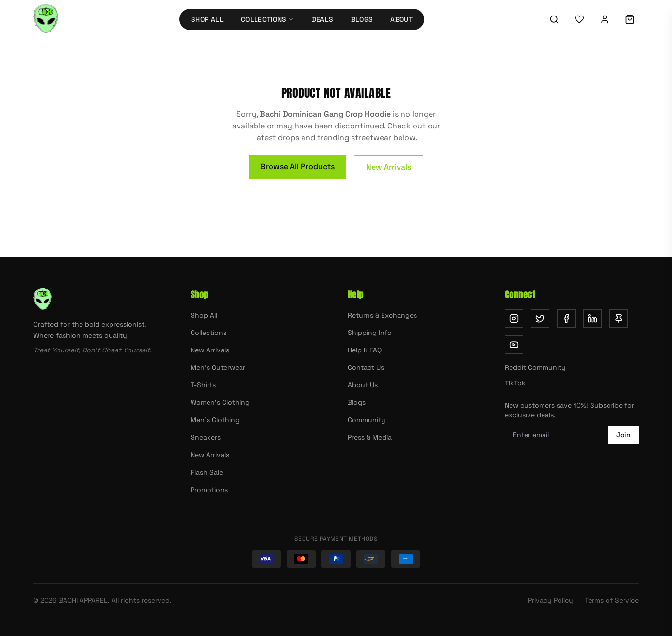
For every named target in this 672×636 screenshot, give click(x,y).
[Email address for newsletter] (557, 435)
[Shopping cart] (630, 19)
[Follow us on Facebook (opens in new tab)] (566, 318)
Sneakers (206, 437)
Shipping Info (370, 333)
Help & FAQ (365, 350)
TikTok (515, 383)
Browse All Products (297, 167)
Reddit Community (535, 367)
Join (624, 435)
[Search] (554, 19)
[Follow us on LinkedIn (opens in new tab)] (592, 318)
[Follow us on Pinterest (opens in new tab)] (619, 318)
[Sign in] (605, 19)
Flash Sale (207, 472)
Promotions (209, 490)
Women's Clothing (220, 402)
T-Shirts (203, 385)
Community (367, 420)
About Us (363, 385)
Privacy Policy (551, 600)
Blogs (362, 19)
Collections (208, 333)
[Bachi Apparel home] (46, 19)
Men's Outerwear (218, 367)
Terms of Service (612, 600)
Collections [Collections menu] (268, 19)
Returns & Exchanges (382, 315)
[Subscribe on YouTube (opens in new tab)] (514, 345)
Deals (323, 19)
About (401, 19)
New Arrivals (389, 167)
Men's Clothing (215, 420)
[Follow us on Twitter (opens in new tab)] (540, 318)
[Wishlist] (579, 19)
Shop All (207, 19)
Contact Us (366, 367)
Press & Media (370, 437)
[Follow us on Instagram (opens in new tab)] (514, 318)
